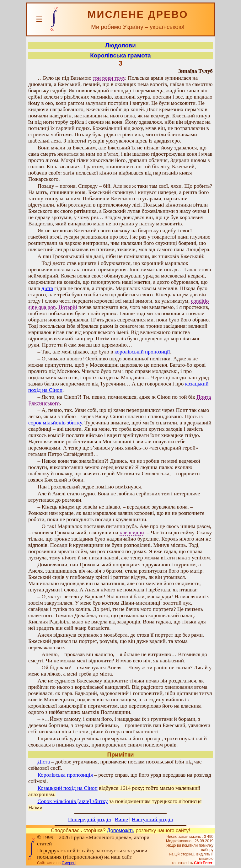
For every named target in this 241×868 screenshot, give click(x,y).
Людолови (120, 45)
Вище (121, 819)
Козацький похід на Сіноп (67, 788)
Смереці (69, 863)
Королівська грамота (120, 55)
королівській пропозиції (142, 352)
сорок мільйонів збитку (55, 423)
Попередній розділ (90, 819)
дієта (47, 288)
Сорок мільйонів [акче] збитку (72, 801)
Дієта (44, 762)
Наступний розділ (152, 819)
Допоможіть (121, 830)
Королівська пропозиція (65, 775)
